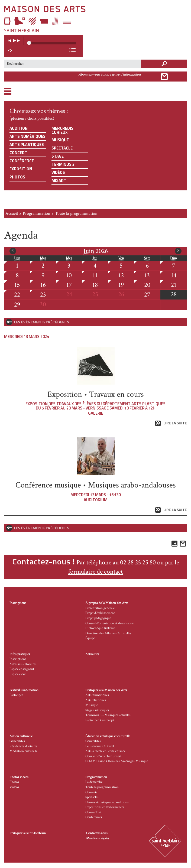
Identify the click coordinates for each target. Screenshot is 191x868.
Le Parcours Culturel (100, 746)
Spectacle (62, 148)
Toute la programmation (102, 787)
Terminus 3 (63, 164)
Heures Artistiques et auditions (107, 802)
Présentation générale (100, 608)
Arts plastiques (27, 144)
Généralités (17, 741)
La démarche (94, 782)
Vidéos (58, 172)
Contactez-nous (97, 833)
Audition (19, 128)
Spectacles (92, 797)
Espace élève (18, 674)
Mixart (59, 181)
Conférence (22, 161)
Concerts (91, 792)
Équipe (90, 638)
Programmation (36, 214)
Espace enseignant (22, 669)
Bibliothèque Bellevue (100, 628)
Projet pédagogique (98, 618)
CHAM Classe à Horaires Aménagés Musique (117, 761)
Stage (58, 156)
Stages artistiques (97, 710)
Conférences (94, 817)
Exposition (21, 169)
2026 (96, 251)
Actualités (92, 654)
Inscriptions (18, 603)
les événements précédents (41, 322)
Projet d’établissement (100, 613)
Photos (17, 177)
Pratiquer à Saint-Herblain (28, 833)
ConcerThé (93, 812)
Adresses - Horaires (23, 664)
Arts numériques (27, 136)
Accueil (12, 214)
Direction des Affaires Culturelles (108, 633)
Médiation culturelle (23, 751)
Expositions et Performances (105, 807)
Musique (60, 140)
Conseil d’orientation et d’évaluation (110, 623)
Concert (18, 153)
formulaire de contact (95, 572)
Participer (16, 695)
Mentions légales (98, 838)
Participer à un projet (100, 720)
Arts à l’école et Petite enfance (105, 751)
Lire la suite (175, 423)
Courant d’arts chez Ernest (103, 756)
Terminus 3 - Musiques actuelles (108, 715)
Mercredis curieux (62, 130)
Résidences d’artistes (23, 746)
